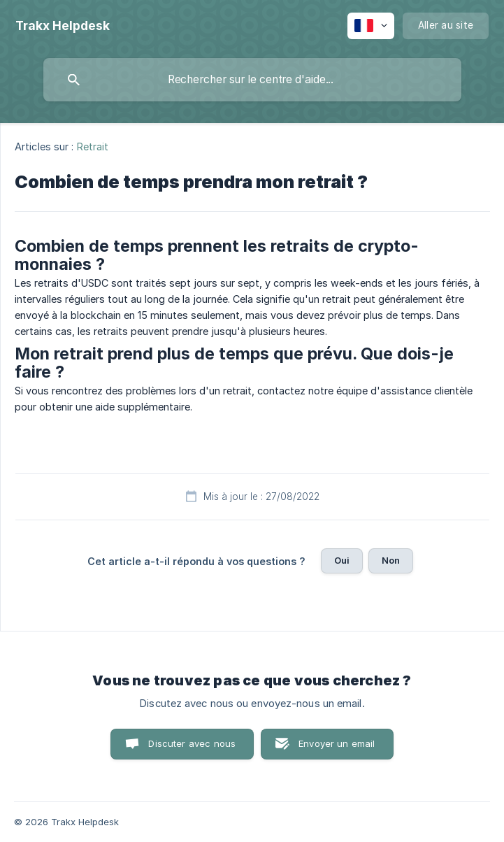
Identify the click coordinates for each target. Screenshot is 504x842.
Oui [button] (342, 560)
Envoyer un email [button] (337, 743)
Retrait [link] (93, 147)
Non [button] (391, 560)
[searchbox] (252, 80)
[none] (63, 26)
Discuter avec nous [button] (192, 743)
